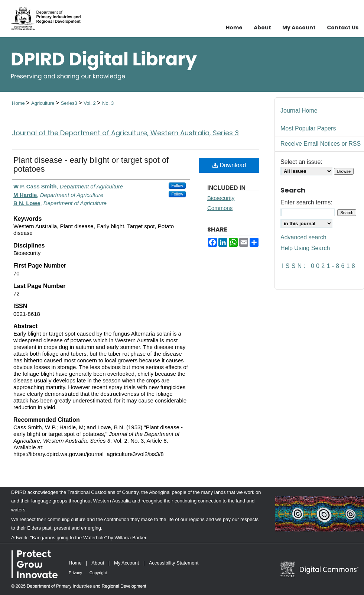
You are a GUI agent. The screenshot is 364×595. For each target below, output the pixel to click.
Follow (177, 185)
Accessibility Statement (174, 563)
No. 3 (108, 103)
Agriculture (43, 103)
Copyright (98, 573)
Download (229, 165)
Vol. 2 (90, 103)
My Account (126, 563)
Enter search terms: (306, 202)
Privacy (75, 573)
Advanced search (303, 237)
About (98, 563)
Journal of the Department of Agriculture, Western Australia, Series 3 (125, 133)
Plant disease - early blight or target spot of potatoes (91, 164)
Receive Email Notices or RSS (321, 144)
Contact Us (343, 28)
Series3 (70, 103)
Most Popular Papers (308, 128)
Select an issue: (301, 162)
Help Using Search (305, 248)
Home (19, 103)
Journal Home (299, 111)
